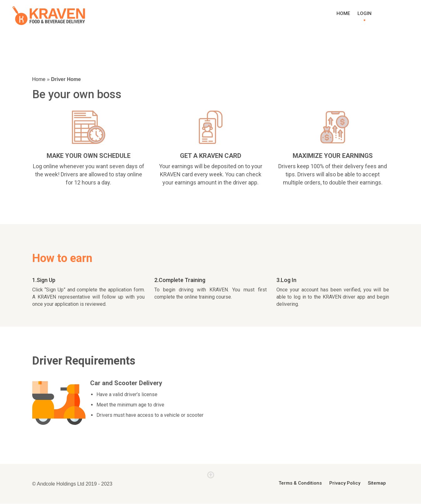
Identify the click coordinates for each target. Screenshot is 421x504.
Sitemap (377, 483)
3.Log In (286, 280)
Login (365, 13)
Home (343, 13)
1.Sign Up (44, 280)
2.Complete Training (180, 280)
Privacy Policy (345, 483)
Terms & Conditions (300, 483)
